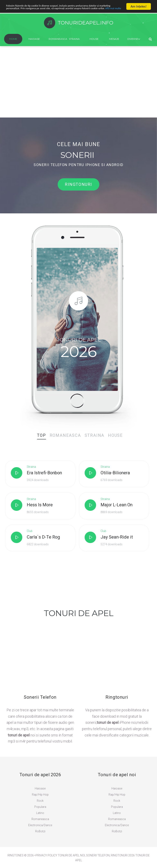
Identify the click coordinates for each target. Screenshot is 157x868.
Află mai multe (47, 14)
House (94, 39)
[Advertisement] (78, 87)
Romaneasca (56, 39)
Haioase (34, 39)
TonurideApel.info (86, 23)
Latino (40, 814)
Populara (40, 808)
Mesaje (114, 39)
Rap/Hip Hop (40, 796)
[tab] (40, 436)
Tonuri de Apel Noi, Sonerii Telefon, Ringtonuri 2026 (96, 857)
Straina (74, 39)
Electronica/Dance (40, 826)
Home (13, 39)
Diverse (133, 39)
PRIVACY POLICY (46, 857)
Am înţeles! (139, 6)
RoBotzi (40, 833)
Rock (40, 802)
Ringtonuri (78, 185)
